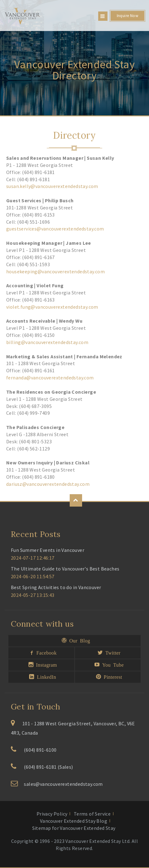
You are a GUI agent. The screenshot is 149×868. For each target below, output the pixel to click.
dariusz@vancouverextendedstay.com (48, 484)
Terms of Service (92, 814)
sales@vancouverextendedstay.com (63, 784)
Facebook (45, 652)
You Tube (112, 664)
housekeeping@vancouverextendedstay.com (55, 271)
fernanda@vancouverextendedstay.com (50, 378)
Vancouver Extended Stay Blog (74, 821)
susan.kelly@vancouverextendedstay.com (52, 186)
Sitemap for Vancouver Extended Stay (74, 828)
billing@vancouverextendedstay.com (47, 342)
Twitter (112, 652)
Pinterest (112, 677)
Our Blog (78, 640)
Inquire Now (127, 16)
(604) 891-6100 (40, 750)
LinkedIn (45, 677)
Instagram (45, 664)
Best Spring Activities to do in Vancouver (56, 587)
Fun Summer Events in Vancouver (48, 550)
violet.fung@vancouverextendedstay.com (52, 307)
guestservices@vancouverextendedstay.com (55, 229)
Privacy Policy (52, 814)
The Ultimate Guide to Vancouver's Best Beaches (65, 569)
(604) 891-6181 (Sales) (48, 767)
